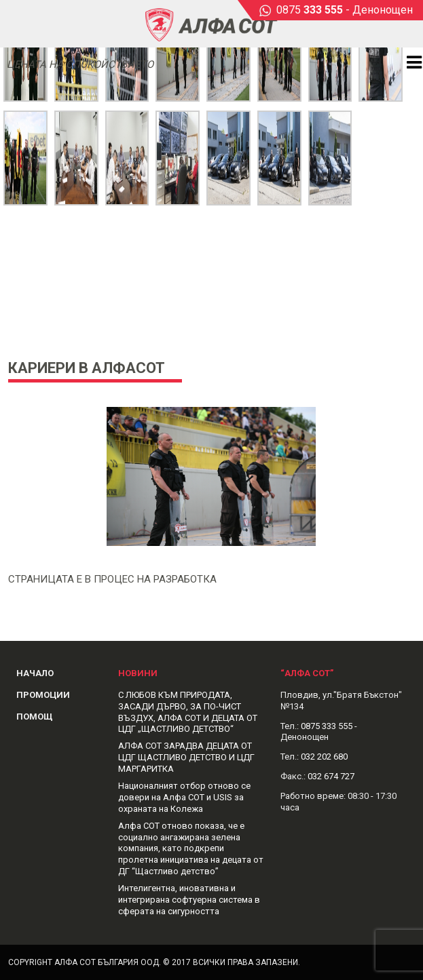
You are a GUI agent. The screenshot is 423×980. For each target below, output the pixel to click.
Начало (35, 673)
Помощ (35, 717)
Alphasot (212, 24)
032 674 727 (331, 776)
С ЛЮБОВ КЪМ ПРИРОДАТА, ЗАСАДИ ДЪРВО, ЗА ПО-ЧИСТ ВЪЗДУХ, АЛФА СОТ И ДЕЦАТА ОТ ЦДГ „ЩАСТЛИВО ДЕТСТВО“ (188, 712)
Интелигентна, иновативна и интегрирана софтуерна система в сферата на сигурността (189, 900)
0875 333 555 (327, 726)
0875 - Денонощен (345, 10)
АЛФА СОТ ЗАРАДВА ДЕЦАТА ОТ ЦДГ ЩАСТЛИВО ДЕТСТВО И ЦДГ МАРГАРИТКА (186, 757)
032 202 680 (324, 757)
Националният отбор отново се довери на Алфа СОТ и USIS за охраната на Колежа (184, 797)
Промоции (43, 695)
